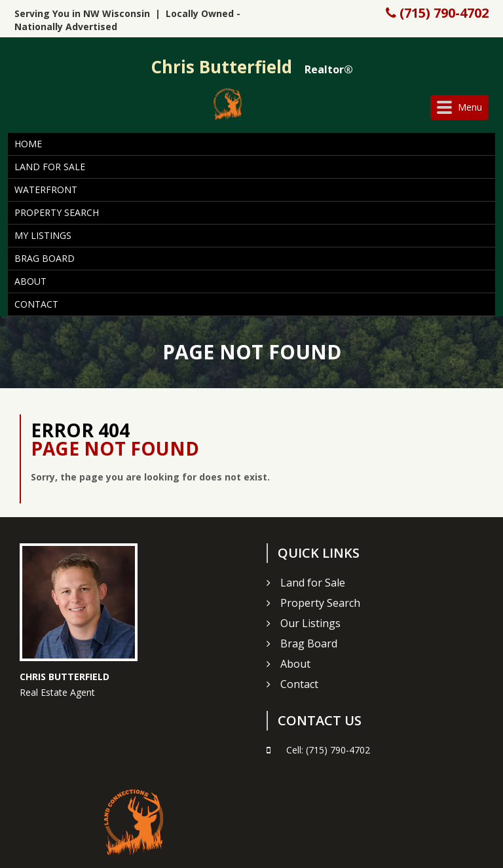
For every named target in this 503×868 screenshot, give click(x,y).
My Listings (43, 235)
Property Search (57, 212)
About (30, 281)
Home (28, 144)
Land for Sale (50, 167)
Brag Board (45, 258)
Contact (36, 304)
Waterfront (46, 190)
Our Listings (310, 623)
